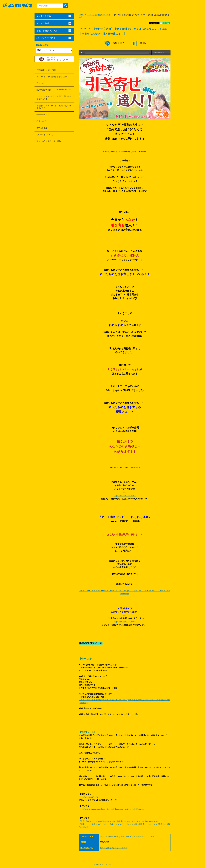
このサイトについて (45, 135)
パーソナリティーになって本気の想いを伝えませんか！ (54, 98)
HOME (81, 15)
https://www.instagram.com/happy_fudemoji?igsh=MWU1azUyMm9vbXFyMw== (111, 809)
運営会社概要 (42, 128)
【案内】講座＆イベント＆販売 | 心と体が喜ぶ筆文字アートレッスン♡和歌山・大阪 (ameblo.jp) (118, 821)
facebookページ (43, 115)
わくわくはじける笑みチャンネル (98, 15)
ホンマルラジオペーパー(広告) (49, 141)
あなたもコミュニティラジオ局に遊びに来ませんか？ (54, 107)
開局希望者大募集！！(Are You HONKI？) (54, 90)
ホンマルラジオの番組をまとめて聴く (52, 77)
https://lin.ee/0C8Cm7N (125, 495)
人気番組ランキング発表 (47, 70)
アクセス (40, 83)
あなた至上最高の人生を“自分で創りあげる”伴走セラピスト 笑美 (127, 837)
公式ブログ (41, 121)
